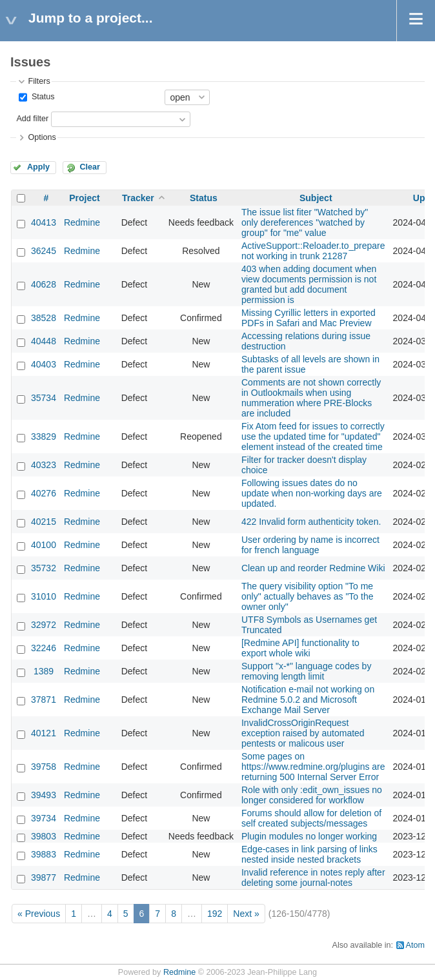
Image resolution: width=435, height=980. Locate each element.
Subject (316, 198)
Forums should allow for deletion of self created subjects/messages (311, 818)
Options (42, 137)
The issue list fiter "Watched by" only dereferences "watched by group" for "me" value (305, 222)
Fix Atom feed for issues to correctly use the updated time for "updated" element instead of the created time (313, 436)
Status (42, 97)
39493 (44, 795)
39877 (44, 877)
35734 (44, 398)
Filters (39, 81)
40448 (44, 341)
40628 (44, 284)
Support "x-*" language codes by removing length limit (306, 671)
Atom (415, 945)
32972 (44, 625)
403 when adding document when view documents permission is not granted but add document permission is (309, 284)
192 (215, 914)
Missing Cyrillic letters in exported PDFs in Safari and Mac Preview (309, 318)
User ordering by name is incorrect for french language (310, 545)
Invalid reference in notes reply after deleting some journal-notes (313, 877)
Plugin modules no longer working (309, 836)
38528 (44, 318)
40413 (44, 222)
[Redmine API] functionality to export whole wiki (300, 648)
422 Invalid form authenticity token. (311, 522)
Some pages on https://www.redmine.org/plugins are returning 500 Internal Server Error (313, 767)
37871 (44, 700)
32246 (44, 648)
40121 (44, 733)
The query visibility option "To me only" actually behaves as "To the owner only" (308, 596)
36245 (44, 251)
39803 (44, 836)
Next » (246, 914)
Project (84, 198)
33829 (44, 436)
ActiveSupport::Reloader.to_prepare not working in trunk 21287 (313, 251)
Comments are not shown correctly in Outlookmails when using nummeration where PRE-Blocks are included (311, 398)
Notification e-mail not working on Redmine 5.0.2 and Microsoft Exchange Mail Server (308, 700)
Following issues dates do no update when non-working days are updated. (312, 493)
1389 (44, 671)
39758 (44, 767)
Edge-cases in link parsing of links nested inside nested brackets (309, 854)
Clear (90, 167)
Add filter (32, 119)
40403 (44, 364)
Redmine (82, 222)
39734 (44, 818)
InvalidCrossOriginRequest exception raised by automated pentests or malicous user (303, 733)
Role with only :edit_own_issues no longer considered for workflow (312, 795)
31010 (44, 596)
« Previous (39, 914)
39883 (44, 854)
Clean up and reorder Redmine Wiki (313, 568)
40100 (44, 545)
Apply (38, 167)
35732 (44, 568)
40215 (44, 522)
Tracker (138, 198)
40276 (44, 493)
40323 (44, 465)
